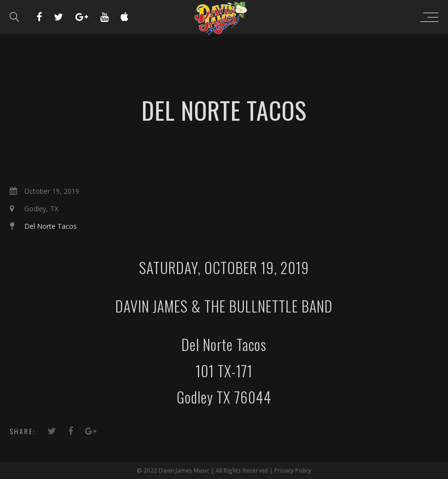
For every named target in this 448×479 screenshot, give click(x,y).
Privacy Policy (293, 470)
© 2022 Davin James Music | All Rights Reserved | (206, 470)
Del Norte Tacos (51, 226)
